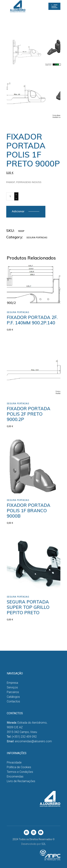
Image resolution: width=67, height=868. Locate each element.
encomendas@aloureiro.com (33, 741)
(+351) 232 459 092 (24, 737)
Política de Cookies (19, 767)
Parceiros (13, 692)
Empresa (12, 683)
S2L (44, 844)
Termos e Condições (20, 772)
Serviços (12, 687)
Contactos (13, 701)
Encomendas (15, 776)
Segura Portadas (37, 238)
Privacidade (14, 762)
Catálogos (13, 697)
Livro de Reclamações (21, 781)
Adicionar (18, 211)
